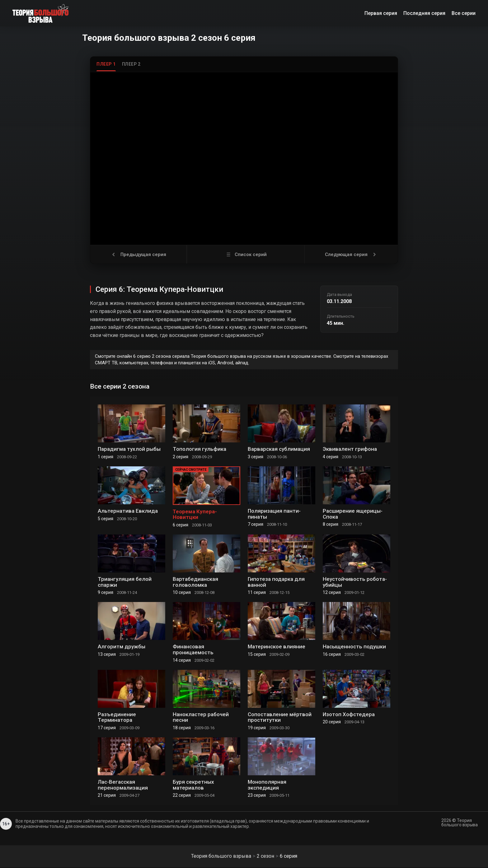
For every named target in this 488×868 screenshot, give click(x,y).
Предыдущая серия (138, 254)
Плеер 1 (106, 64)
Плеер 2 (131, 64)
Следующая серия (351, 254)
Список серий (246, 254)
